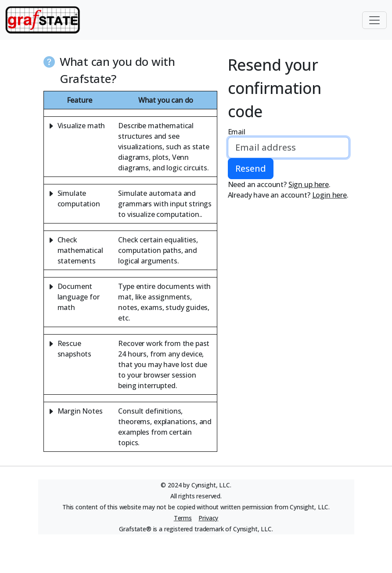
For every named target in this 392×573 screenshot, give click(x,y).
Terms (183, 518)
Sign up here (309, 184)
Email (237, 132)
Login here (329, 195)
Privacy (208, 518)
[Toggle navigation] (374, 20)
